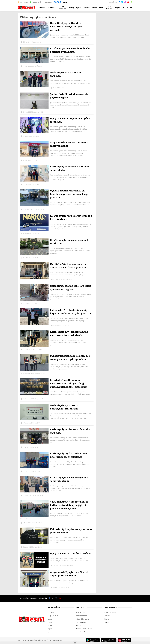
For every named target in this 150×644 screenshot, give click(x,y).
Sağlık (94, 8)
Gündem (42, 8)
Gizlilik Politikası (110, 613)
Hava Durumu (81, 613)
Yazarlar (79, 625)
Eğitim (79, 8)
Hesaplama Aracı (82, 632)
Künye (107, 619)
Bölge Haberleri (62, 8)
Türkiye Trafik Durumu (84, 629)
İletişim (107, 622)
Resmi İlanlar (109, 8)
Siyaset (87, 8)
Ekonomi (51, 8)
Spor (101, 8)
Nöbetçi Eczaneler (82, 619)
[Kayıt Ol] (124, 8)
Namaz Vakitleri (82, 616)
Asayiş (71, 8)
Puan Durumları (81, 622)
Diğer (117, 8)
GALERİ (23, 2)
